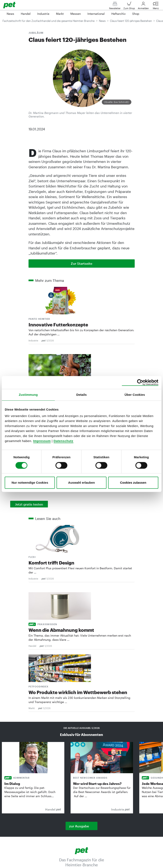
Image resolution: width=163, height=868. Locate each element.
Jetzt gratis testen (29, 504)
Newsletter (115, 7)
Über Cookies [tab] (135, 395)
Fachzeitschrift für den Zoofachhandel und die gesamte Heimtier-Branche (49, 21)
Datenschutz (63, 441)
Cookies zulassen (133, 483)
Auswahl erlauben (81, 483)
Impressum (42, 441)
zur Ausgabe (79, 826)
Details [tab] (82, 395)
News (102, 21)
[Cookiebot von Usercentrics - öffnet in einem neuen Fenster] (140, 382)
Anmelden (143, 7)
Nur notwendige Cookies (30, 483)
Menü (156, 7)
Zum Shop (129, 7)
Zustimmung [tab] (28, 395)
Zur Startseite (81, 263)
